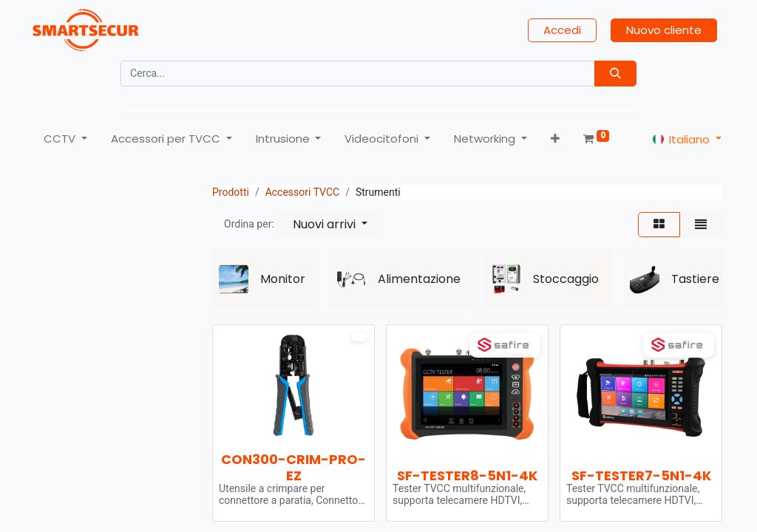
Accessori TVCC (303, 192)
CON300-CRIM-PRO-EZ (293, 467)
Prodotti (231, 192)
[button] (555, 139)
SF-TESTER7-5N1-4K (641, 475)
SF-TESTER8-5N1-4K (467, 475)
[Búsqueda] (615, 74)
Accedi (562, 30)
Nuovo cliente (664, 30)
